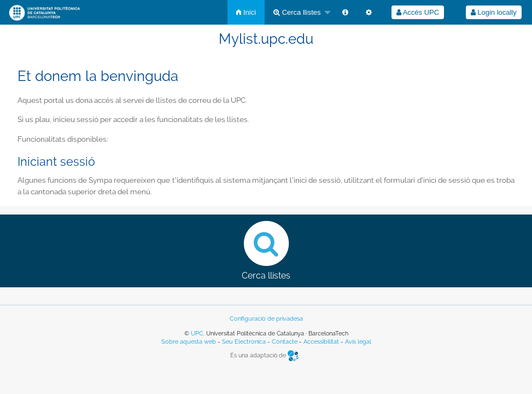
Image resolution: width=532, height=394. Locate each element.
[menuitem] (246, 12)
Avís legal (358, 342)
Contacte (285, 342)
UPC (197, 334)
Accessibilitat (321, 342)
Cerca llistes (297, 12)
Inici (246, 12)
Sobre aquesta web (189, 342)
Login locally (494, 12)
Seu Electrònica (244, 342)
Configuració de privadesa (266, 319)
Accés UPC (418, 12)
